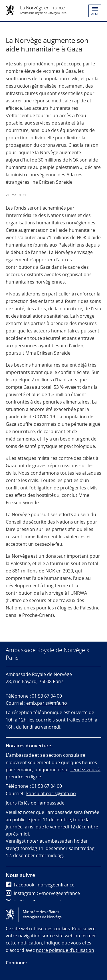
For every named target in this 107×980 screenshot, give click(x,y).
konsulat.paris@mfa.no (51, 793)
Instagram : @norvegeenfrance (43, 893)
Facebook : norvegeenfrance (40, 885)
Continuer (17, 963)
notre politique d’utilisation (65, 950)
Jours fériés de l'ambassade (35, 803)
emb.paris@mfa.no (47, 703)
